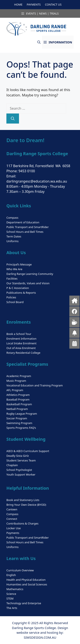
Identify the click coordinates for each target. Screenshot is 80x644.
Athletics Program (18, 395)
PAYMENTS (34, 4)
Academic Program (19, 376)
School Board (15, 302)
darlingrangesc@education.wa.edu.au (37, 181)
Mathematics (15, 589)
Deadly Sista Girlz (18, 456)
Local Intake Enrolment (21, 343)
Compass (12, 218)
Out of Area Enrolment (21, 348)
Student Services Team (21, 460)
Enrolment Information (21, 339)
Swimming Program (19, 423)
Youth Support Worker (21, 475)
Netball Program (17, 409)
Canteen (12, 509)
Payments (13, 533)
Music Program (16, 381)
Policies (11, 297)
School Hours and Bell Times (25, 232)
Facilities (12, 279)
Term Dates (14, 236)
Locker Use (14, 528)
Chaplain (12, 465)
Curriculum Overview (20, 570)
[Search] (13, 119)
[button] (39, 42)
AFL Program (15, 390)
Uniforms (12, 241)
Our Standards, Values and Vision (28, 283)
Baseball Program (18, 399)
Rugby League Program (22, 414)
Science (11, 594)
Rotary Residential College (23, 353)
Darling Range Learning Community (30, 274)
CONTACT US (53, 4)
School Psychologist (19, 470)
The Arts (12, 608)
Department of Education (23, 222)
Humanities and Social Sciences (27, 584)
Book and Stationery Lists (23, 500)
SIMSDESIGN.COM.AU (40, 637)
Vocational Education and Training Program (35, 385)
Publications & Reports (21, 293)
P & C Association (18, 288)
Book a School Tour (19, 334)
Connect (12, 519)
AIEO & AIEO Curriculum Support (28, 451)
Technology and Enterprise (24, 603)
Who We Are (14, 269)
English (11, 575)
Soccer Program (17, 418)
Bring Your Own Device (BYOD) (26, 505)
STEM (10, 598)
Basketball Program (19, 404)
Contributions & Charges (22, 523)
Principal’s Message (19, 264)
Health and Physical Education (26, 580)
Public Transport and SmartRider (28, 227)
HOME (18, 4)
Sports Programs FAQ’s (21, 428)
